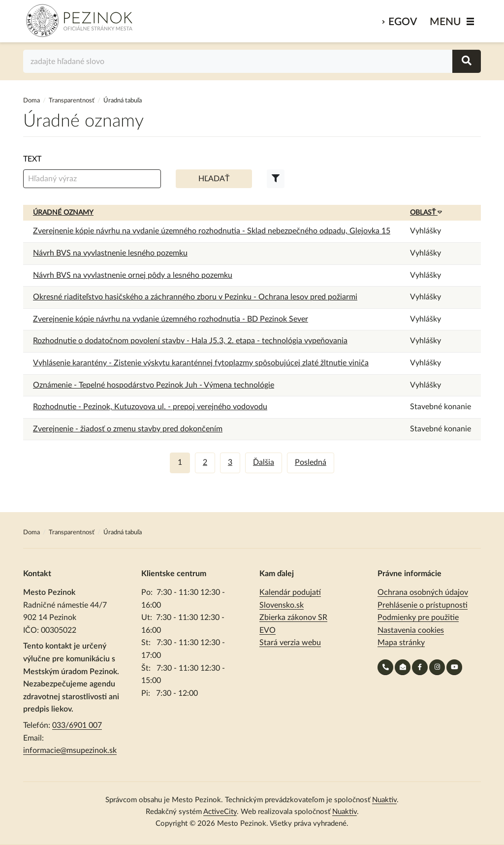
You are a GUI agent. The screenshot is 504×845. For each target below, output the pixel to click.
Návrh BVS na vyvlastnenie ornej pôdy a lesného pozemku (133, 275)
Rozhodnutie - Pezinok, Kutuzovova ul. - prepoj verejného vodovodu (150, 407)
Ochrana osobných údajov (423, 592)
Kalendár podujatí (290, 592)
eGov (403, 22)
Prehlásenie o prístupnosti (423, 605)
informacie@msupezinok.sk (70, 750)
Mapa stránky (401, 643)
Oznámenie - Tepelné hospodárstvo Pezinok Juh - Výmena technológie (154, 385)
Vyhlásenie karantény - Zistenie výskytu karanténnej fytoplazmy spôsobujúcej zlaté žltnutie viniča (201, 363)
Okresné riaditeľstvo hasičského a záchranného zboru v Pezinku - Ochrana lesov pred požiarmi (195, 297)
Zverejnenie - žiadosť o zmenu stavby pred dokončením (128, 429)
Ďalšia (264, 462)
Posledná (311, 462)
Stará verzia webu (290, 643)
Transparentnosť (72, 101)
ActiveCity (220, 812)
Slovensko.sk (282, 605)
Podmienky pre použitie (418, 617)
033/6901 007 (77, 725)
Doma (32, 101)
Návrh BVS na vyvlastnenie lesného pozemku (110, 253)
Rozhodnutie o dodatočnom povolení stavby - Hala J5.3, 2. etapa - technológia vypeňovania (190, 341)
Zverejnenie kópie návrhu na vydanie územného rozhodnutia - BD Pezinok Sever (171, 319)
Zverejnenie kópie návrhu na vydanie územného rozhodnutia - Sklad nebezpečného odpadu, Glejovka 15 (212, 231)
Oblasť (426, 213)
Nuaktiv (384, 800)
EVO (268, 630)
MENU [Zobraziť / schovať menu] (445, 22)
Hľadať (214, 179)
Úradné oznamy (63, 213)
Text (32, 159)
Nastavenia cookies (411, 630)
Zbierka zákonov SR (293, 617)
